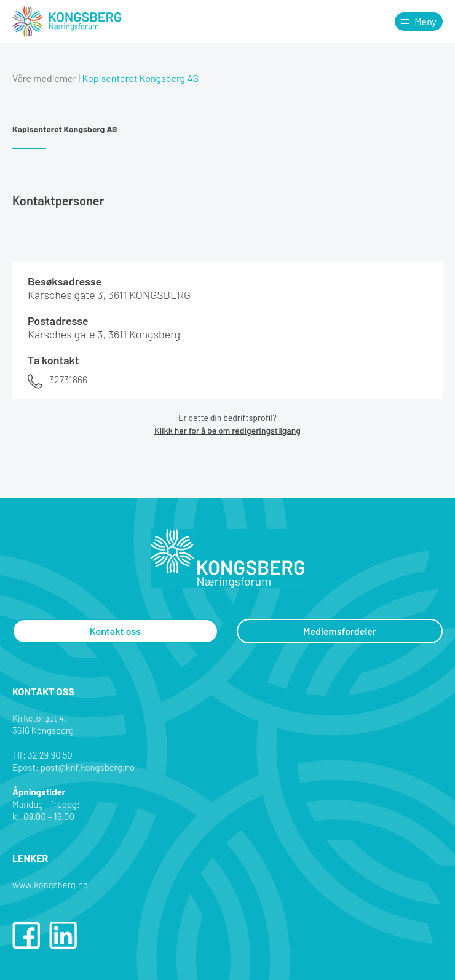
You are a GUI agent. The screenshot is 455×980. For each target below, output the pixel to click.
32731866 (68, 379)
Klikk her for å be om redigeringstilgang (228, 430)
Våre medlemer (44, 78)
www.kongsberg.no (50, 885)
